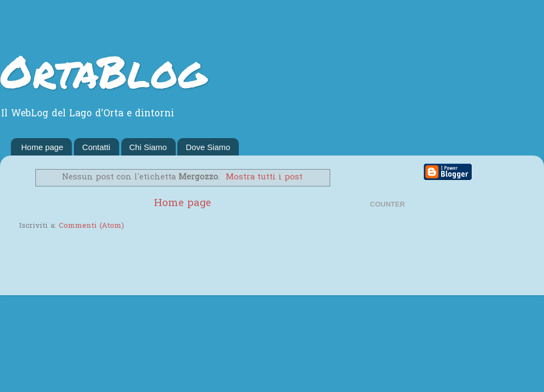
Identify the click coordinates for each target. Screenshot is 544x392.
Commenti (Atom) (91, 226)
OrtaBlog (103, 71)
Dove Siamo (208, 147)
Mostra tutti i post (264, 177)
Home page (42, 147)
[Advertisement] (146, 264)
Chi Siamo (148, 147)
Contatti (96, 147)
